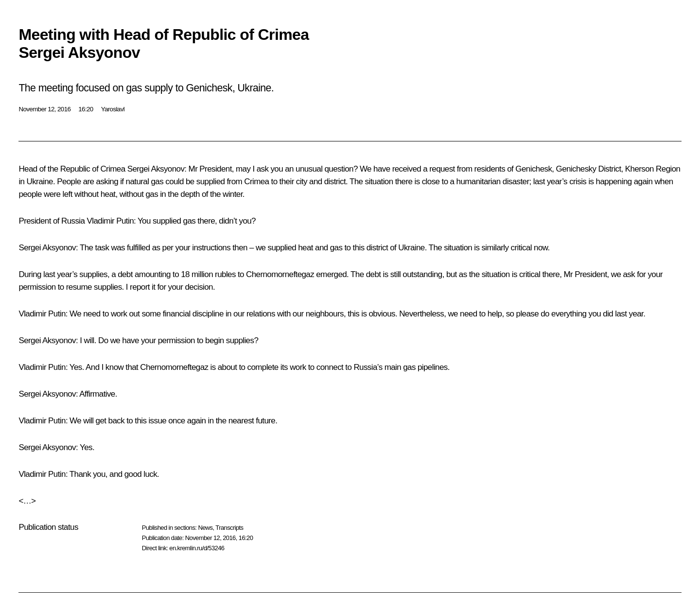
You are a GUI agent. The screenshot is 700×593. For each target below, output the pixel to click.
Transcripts (229, 528)
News (205, 528)
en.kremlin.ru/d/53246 (197, 548)
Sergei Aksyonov (156, 169)
